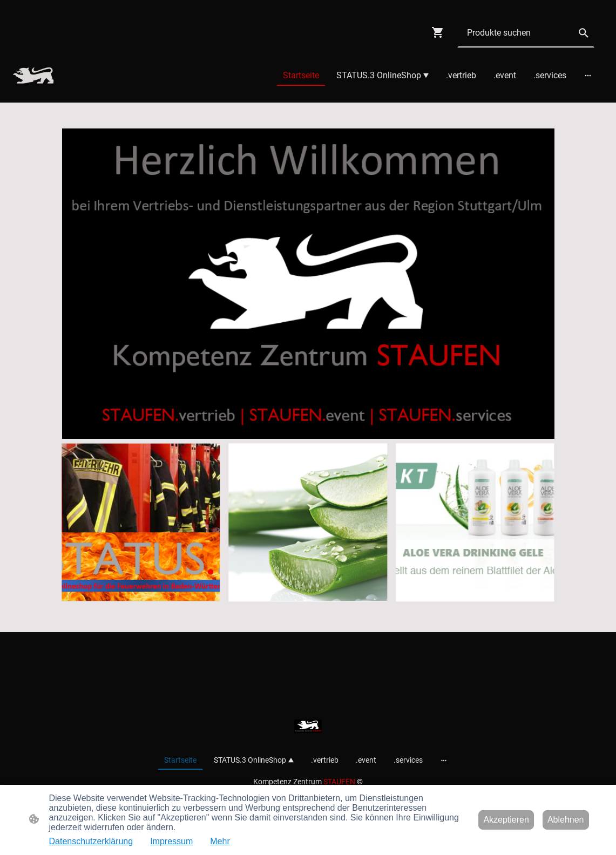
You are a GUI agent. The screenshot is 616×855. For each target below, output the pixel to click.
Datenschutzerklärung (91, 841)
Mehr (220, 841)
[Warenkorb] (440, 32)
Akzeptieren (506, 820)
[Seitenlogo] (33, 75)
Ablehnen (566, 820)
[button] (584, 33)
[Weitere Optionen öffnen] (588, 76)
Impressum (171, 841)
